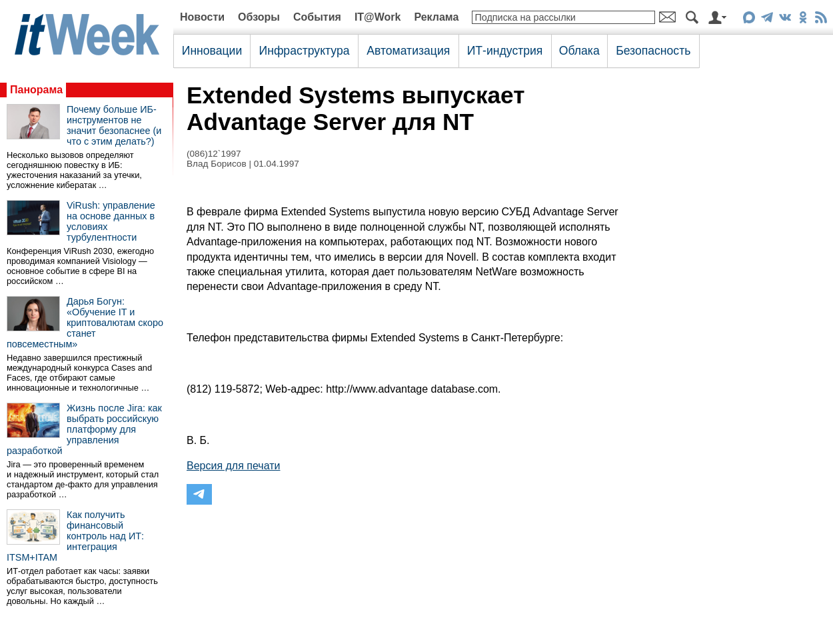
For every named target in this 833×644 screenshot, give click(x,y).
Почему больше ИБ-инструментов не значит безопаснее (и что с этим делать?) (114, 125)
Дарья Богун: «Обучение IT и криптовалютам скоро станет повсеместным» (85, 323)
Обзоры (259, 17)
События (317, 17)
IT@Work (378, 17)
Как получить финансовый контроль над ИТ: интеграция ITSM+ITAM (75, 536)
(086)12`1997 (214, 154)
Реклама (436, 17)
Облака (579, 51)
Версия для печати (233, 466)
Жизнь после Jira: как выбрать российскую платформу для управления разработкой (84, 429)
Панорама (36, 90)
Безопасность (653, 51)
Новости (202, 17)
